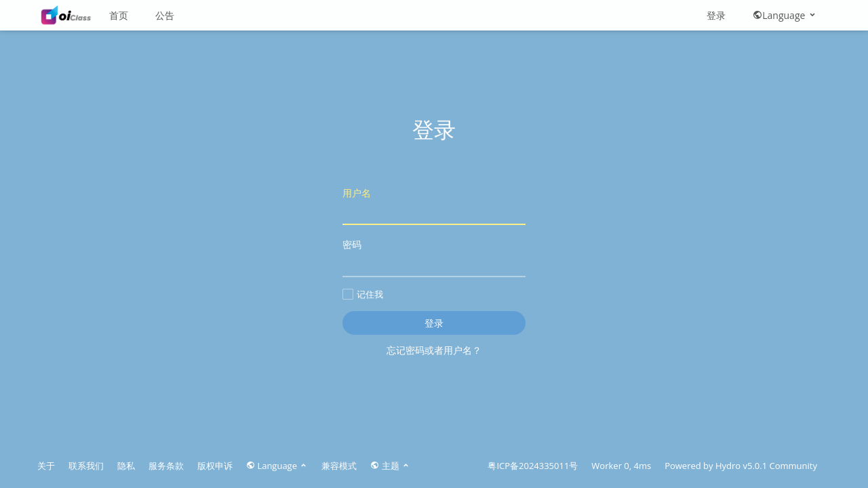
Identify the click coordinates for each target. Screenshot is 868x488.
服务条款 (166, 466)
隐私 (126, 466)
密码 (434, 257)
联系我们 (86, 466)
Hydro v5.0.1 (741, 466)
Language (785, 15)
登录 (716, 15)
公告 (165, 15)
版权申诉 (215, 466)
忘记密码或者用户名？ (434, 350)
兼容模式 (339, 466)
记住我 (363, 294)
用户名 (434, 206)
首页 (119, 15)
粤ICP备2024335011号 (533, 466)
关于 (46, 466)
